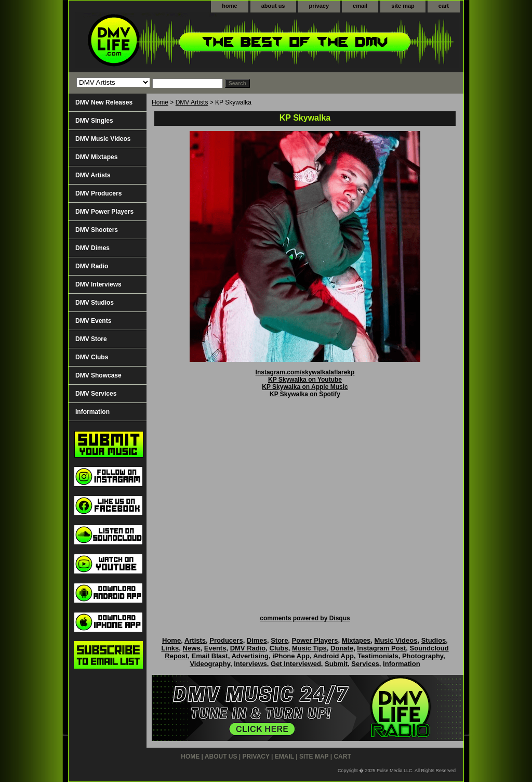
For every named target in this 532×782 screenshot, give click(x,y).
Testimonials (378, 656)
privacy (319, 6)
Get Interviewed (296, 664)
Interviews (250, 664)
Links (170, 648)
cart (444, 6)
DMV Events (93, 321)
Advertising (250, 656)
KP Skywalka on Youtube (305, 380)
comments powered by (305, 618)
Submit (336, 664)
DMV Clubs (92, 357)
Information (92, 412)
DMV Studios (95, 303)
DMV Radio (92, 266)
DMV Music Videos (103, 139)
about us (273, 6)
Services (365, 664)
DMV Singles (94, 121)
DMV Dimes (92, 248)
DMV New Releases (104, 102)
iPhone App (291, 656)
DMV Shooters (97, 230)
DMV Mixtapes (96, 157)
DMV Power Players (104, 212)
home (229, 6)
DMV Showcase (98, 375)
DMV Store (91, 339)
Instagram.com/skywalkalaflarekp (305, 372)
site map (403, 6)
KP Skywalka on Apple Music (305, 387)
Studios (434, 640)
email (360, 6)
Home (160, 102)
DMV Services (96, 394)
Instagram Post (381, 648)
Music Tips (309, 648)
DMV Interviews (98, 284)
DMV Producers (98, 193)
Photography (423, 656)
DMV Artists (192, 102)
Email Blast (210, 656)
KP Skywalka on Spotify (305, 394)
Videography (210, 664)
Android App (334, 656)
